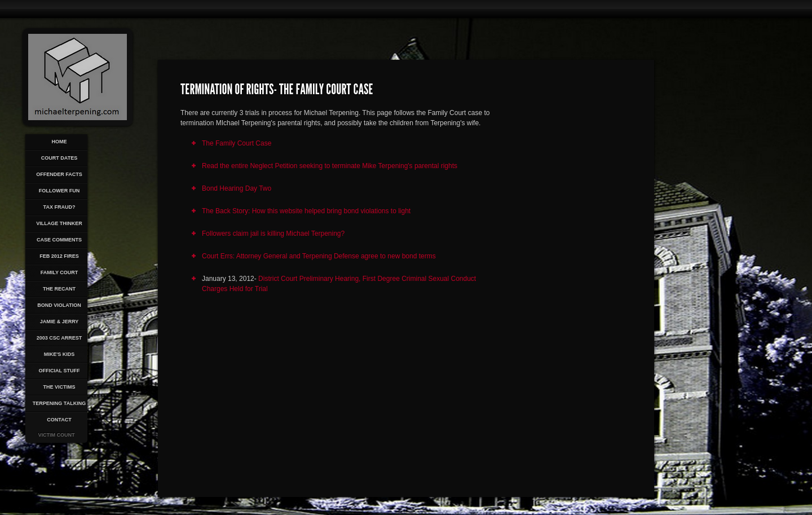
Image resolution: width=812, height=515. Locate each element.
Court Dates (59, 158)
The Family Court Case (237, 143)
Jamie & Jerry (59, 322)
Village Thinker (59, 223)
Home (59, 142)
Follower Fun (59, 191)
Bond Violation (59, 305)
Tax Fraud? (59, 207)
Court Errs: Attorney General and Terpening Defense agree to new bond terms (319, 256)
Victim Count (57, 435)
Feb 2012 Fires (59, 256)
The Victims (59, 387)
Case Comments (59, 240)
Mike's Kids (59, 354)
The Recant (59, 289)
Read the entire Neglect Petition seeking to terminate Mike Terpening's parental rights (330, 166)
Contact (59, 420)
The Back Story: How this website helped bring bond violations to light (306, 211)
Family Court (59, 272)
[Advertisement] (562, 274)
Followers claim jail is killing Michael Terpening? (273, 234)
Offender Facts (59, 174)
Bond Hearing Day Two (237, 188)
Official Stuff (59, 371)
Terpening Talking (59, 403)
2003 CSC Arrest (59, 338)
